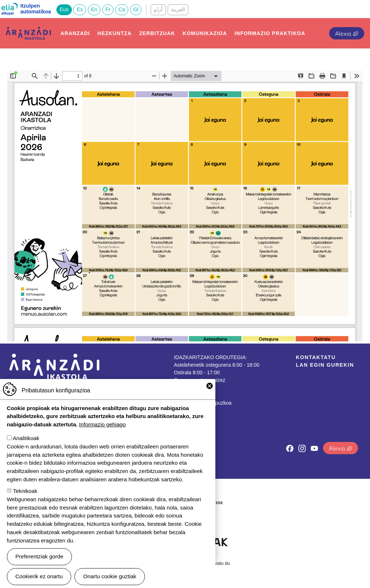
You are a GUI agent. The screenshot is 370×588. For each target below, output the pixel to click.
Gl (136, 9)
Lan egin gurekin (325, 365)
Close (210, 386)
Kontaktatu (316, 357)
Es (80, 9)
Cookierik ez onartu (39, 576)
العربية (178, 9)
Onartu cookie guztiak (110, 576)
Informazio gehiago (102, 424)
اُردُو (158, 9)
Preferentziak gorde (40, 556)
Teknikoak (25, 491)
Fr (108, 9)
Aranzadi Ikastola (28, 32)
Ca (122, 9)
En (94, 9)
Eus (64, 9)
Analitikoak (26, 438)
